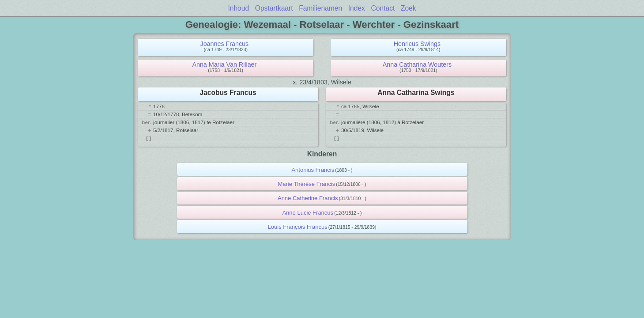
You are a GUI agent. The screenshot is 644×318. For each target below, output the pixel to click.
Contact (383, 8)
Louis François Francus (298, 227)
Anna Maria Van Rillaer (224, 64)
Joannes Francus (225, 44)
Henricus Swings (417, 44)
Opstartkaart (274, 8)
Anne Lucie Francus (308, 213)
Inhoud (238, 8)
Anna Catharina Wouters (417, 64)
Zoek (409, 8)
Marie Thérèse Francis (306, 184)
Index (357, 8)
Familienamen (320, 8)
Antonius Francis (313, 170)
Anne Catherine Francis (308, 198)
